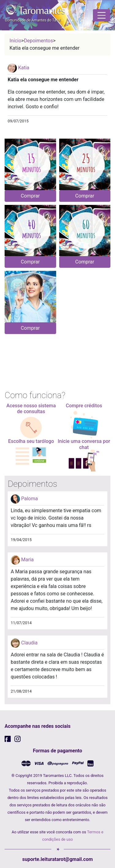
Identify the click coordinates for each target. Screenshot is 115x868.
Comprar (30, 196)
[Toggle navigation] (102, 15)
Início (15, 41)
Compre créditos (84, 406)
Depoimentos (38, 41)
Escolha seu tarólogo (31, 441)
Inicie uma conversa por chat (84, 444)
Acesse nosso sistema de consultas (31, 409)
